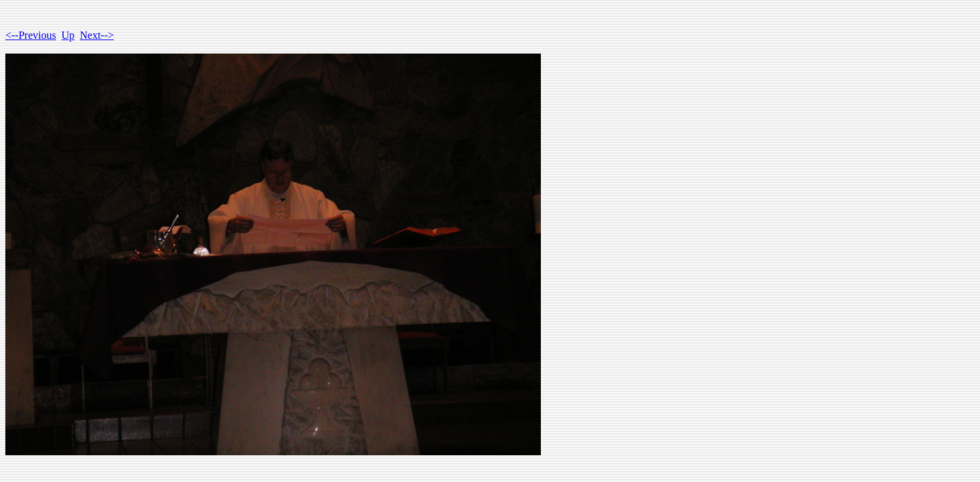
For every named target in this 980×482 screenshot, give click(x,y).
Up (68, 35)
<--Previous (31, 35)
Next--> (97, 35)
